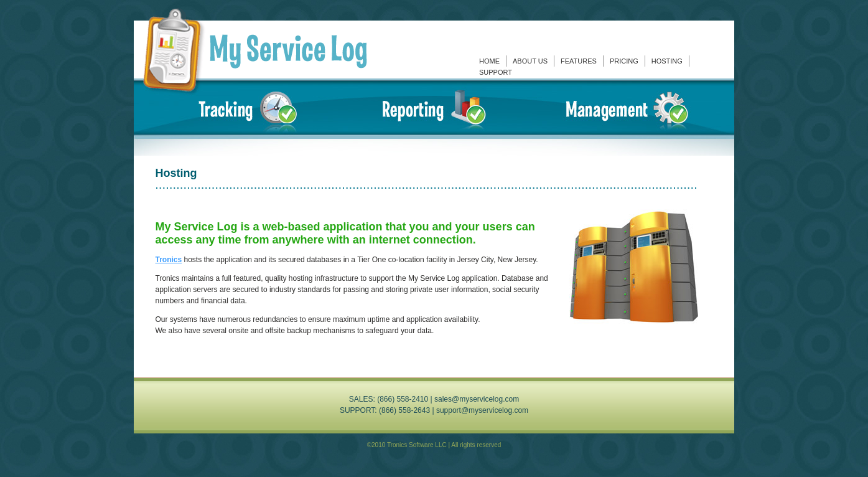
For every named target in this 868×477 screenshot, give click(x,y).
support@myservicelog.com (482, 410)
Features (579, 61)
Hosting (667, 61)
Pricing (624, 61)
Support (496, 72)
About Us (530, 61)
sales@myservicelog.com (477, 399)
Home (489, 61)
